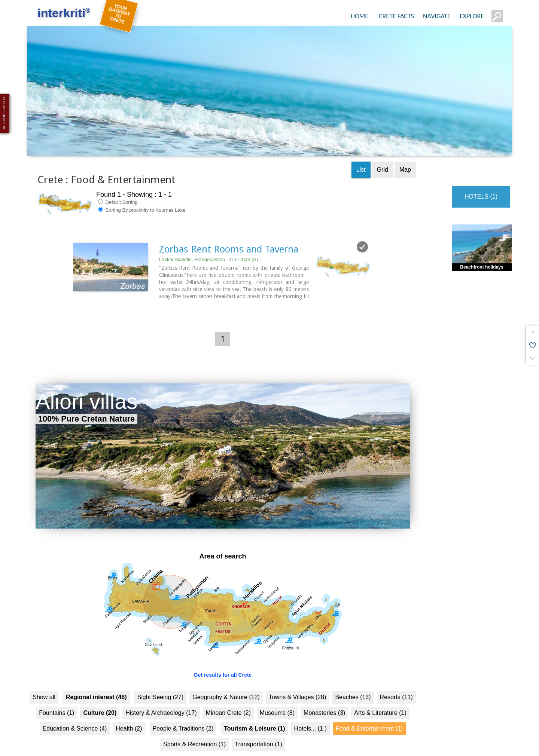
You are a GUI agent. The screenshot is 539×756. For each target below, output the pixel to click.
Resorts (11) (396, 685)
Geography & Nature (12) (226, 685)
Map (405, 157)
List (361, 157)
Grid (383, 157)
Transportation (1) (258, 732)
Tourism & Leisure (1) (254, 716)
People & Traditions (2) (183, 716)
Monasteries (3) (324, 700)
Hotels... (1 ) (310, 716)
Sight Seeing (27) (161, 685)
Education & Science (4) (75, 716)
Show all (44, 685)
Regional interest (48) (96, 685)
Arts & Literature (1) (380, 700)
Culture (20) (100, 700)
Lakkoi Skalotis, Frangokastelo (208, 247)
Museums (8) (277, 700)
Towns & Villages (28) (298, 685)
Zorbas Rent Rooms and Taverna (229, 237)
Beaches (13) (353, 685)
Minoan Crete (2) (228, 700)
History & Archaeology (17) (161, 700)
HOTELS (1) (481, 184)
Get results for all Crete (223, 662)
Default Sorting (118, 190)
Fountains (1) (57, 700)
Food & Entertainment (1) (369, 716)
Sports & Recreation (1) (194, 732)
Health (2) (129, 716)
